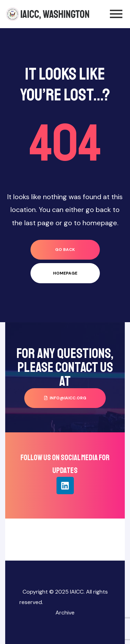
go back (65, 250)
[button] (65, 398)
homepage (65, 273)
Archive (65, 613)
